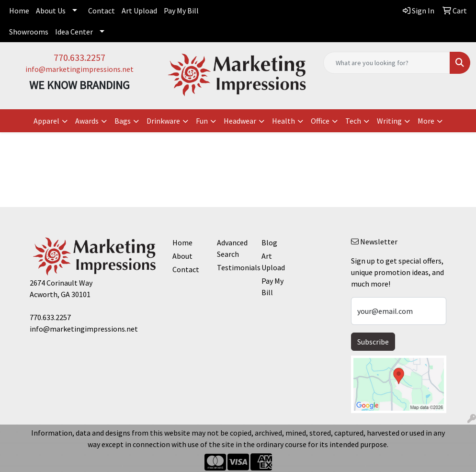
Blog (269, 242)
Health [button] (283, 121)
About (182, 256)
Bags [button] (123, 121)
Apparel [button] (46, 121)
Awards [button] (87, 121)
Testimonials (233, 267)
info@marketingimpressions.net (79, 69)
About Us (51, 11)
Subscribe (373, 342)
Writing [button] (389, 121)
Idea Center (74, 32)
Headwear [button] (240, 121)
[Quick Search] (387, 63)
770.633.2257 (79, 57)
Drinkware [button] (163, 121)
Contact (102, 11)
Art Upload (139, 11)
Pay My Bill (181, 11)
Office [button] (320, 121)
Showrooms (29, 32)
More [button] (426, 121)
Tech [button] (353, 121)
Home (19, 11)
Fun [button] (202, 121)
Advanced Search (232, 248)
